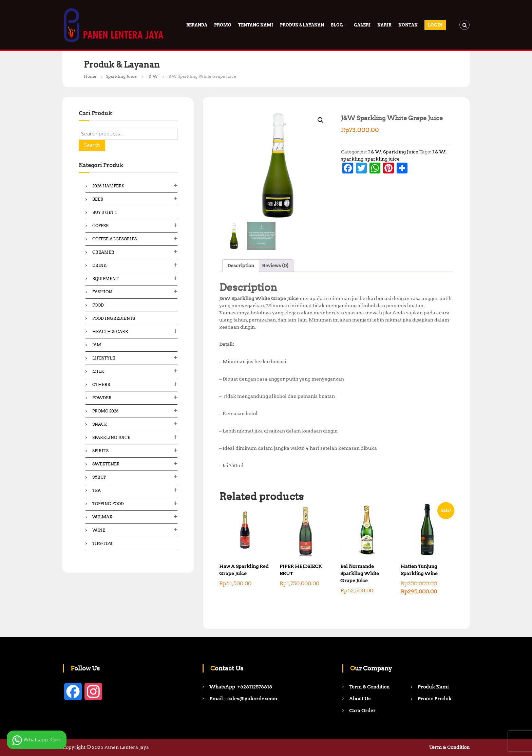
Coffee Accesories (115, 239)
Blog (337, 25)
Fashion (102, 292)
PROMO (223, 25)
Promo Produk (435, 699)
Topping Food (108, 504)
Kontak (408, 25)
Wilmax (102, 517)
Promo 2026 (105, 411)
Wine (99, 530)
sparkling (352, 159)
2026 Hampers (108, 186)
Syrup (99, 477)
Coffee (100, 226)
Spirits (100, 451)
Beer (98, 199)
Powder (102, 398)
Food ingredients (114, 318)
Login (435, 25)
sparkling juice (382, 159)
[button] (321, 120)
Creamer (103, 252)
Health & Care (110, 331)
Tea (97, 490)
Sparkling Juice (121, 76)
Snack (100, 424)
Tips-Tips (102, 543)
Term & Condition (449, 747)
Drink (99, 265)
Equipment (105, 279)
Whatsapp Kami (37, 740)
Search (92, 145)
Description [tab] (241, 265)
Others (101, 384)
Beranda (197, 25)
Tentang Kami (256, 25)
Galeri (362, 25)
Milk (98, 371)
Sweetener (106, 464)
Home (90, 76)
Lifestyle (104, 358)
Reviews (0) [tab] (275, 265)
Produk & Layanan (302, 25)
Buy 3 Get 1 (104, 212)
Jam (97, 345)
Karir (384, 25)
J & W (152, 76)
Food (98, 305)
